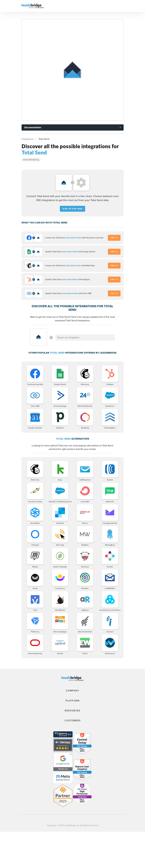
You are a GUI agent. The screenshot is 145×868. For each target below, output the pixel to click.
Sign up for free (73, 209)
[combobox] (85, 338)
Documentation (33, 127)
